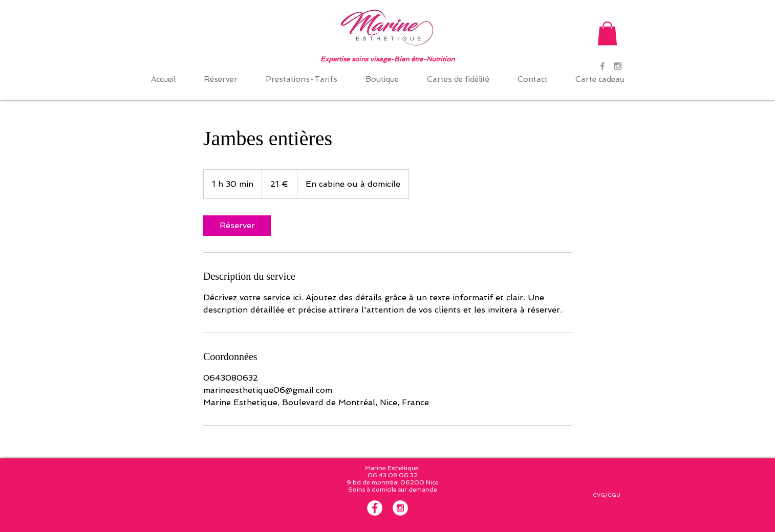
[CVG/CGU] (606, 495)
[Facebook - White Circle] (375, 508)
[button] (607, 34)
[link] (237, 226)
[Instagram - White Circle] (400, 508)
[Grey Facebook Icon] (602, 66)
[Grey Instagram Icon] (618, 66)
